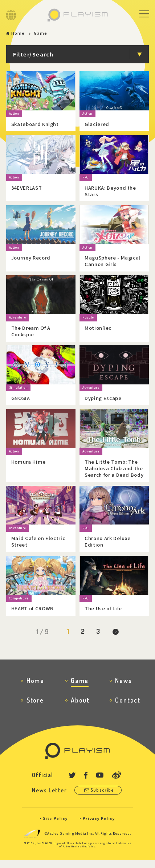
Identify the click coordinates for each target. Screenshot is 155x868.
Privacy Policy (99, 827)
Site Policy (55, 827)
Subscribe (103, 797)
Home (18, 33)
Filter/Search (33, 54)
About (80, 706)
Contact (128, 706)
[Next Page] (117, 637)
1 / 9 (41, 637)
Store (35, 706)
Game (80, 686)
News (123, 686)
